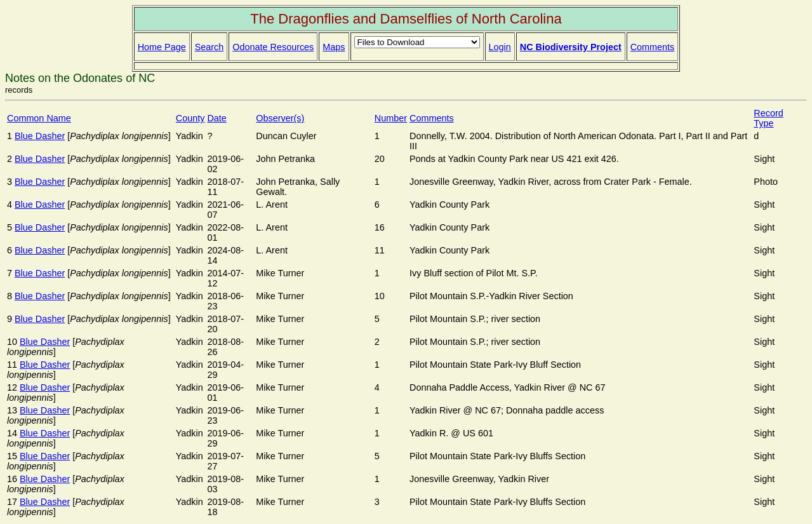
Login (500, 47)
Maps (334, 47)
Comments (653, 47)
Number (391, 118)
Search (210, 47)
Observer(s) (280, 118)
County (190, 118)
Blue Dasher (40, 136)
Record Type (768, 118)
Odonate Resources (273, 47)
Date (216, 118)
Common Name (39, 118)
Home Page (162, 47)
